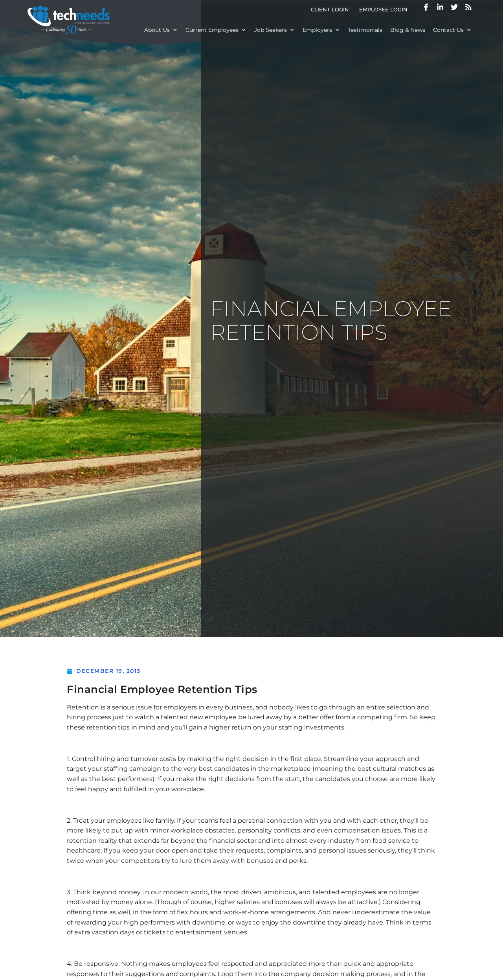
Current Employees (216, 30)
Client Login (332, 11)
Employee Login (386, 11)
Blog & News (408, 30)
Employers (321, 30)
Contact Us (452, 30)
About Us (161, 30)
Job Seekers (274, 30)
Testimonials (365, 30)
